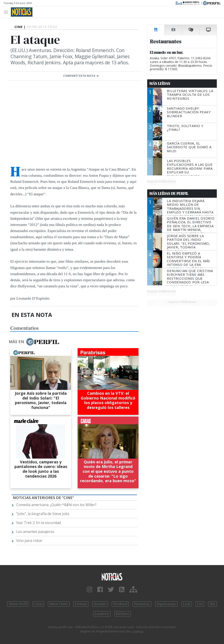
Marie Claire (59, 604)
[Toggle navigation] (7, 12)
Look (187, 604)
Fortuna (81, 604)
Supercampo (166, 604)
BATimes (123, 614)
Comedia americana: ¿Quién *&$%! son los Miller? (56, 505)
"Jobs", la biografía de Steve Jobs (43, 514)
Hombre (100, 604)
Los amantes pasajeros (35, 532)
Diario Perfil (18, 604)
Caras (38, 604)
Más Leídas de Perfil (169, 194)
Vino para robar (29, 541)
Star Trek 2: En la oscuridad (38, 523)
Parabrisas (142, 604)
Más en (34, 342)
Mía (212, 604)
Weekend (120, 604)
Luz (200, 604)
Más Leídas (160, 84)
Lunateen (102, 614)
